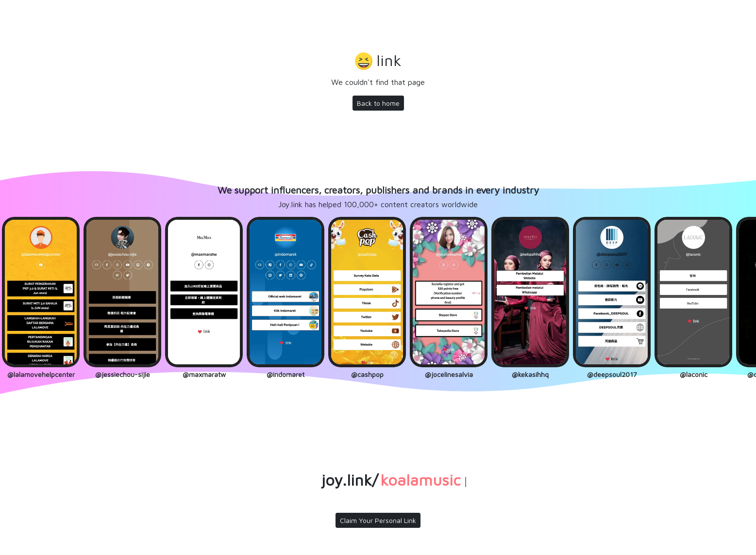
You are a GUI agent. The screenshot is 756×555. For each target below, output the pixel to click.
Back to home (378, 103)
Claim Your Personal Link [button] (378, 520)
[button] (378, 61)
